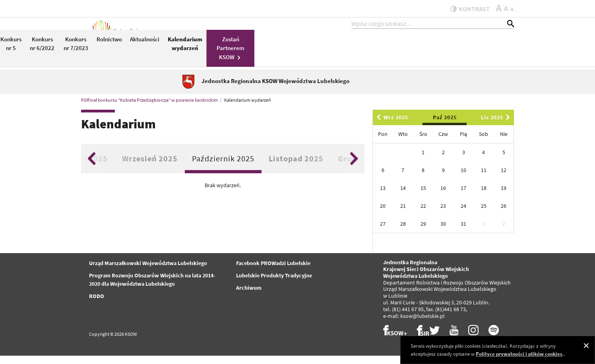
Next (354, 167)
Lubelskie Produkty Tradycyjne (274, 284)
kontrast (466, 9)
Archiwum (249, 296)
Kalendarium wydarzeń (445, 51)
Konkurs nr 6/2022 (302, 51)
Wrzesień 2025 (150, 167)
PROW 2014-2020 (237, 55)
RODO (97, 305)
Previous (92, 167)
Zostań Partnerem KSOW (490, 55)
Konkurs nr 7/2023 (335, 51)
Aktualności (404, 46)
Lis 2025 (497, 126)
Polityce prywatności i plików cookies (519, 354)
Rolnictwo (369, 46)
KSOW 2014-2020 (201, 55)
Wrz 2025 (391, 126)
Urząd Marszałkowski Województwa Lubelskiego (148, 272)
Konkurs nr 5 (270, 51)
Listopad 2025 (296, 167)
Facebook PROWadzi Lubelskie (273, 272)
